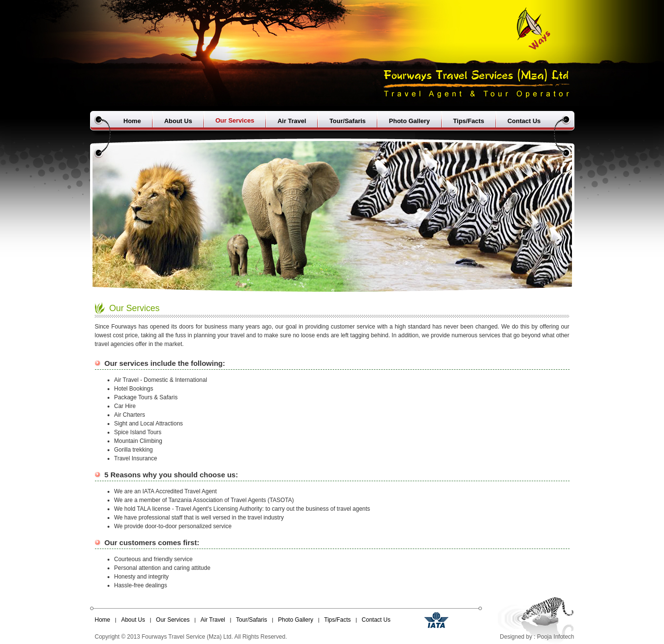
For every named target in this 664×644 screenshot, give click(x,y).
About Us (178, 121)
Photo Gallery (409, 121)
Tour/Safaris (347, 121)
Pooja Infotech (556, 637)
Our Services (235, 120)
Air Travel (292, 121)
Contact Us (524, 121)
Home (132, 121)
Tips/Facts (469, 121)
